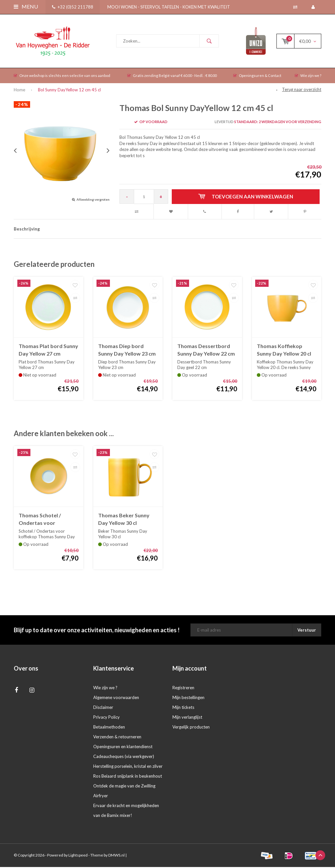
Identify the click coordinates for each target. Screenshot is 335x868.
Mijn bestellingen (188, 699)
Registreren (183, 689)
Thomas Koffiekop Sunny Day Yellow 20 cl (284, 351)
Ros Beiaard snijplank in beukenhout (128, 777)
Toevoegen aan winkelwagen (246, 198)
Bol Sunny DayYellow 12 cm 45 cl (69, 91)
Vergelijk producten (191, 728)
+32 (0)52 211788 (73, 7)
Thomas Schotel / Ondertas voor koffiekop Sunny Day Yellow (44, 521)
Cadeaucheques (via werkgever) (124, 758)
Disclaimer (103, 709)
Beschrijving (27, 230)
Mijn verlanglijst (187, 718)
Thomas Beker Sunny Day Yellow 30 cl (124, 520)
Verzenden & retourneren (117, 738)
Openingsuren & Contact (257, 77)
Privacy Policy (106, 718)
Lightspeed (78, 856)
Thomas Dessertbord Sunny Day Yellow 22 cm (206, 351)
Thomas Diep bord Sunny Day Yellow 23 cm (127, 351)
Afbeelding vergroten (93, 200)
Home (19, 91)
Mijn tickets (183, 709)
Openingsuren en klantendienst (123, 748)
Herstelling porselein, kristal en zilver (128, 767)
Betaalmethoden (109, 728)
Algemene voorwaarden (116, 699)
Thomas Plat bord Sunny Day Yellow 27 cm (48, 351)
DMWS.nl (116, 856)
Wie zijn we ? (308, 77)
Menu (26, 6)
